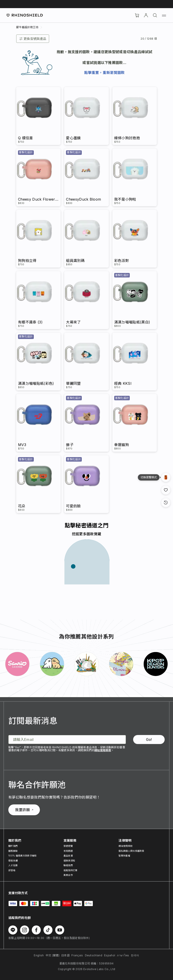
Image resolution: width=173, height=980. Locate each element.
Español (110, 955)
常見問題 (68, 851)
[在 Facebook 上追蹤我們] (36, 930)
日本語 (65, 955)
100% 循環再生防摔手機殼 (22, 856)
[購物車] (137, 15)
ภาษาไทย (123, 955)
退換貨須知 (69, 861)
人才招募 (13, 865)
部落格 (12, 870)
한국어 (135, 955)
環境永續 (13, 861)
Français (77, 955)
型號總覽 (68, 846)
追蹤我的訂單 (71, 870)
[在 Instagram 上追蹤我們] (25, 930)
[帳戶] (146, 15)
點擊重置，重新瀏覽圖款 (105, 73)
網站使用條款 (103, 750)
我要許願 (24, 810)
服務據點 (13, 851)
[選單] (164, 15)
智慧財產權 (124, 856)
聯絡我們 (68, 865)
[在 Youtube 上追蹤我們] (60, 930)
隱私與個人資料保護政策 (131, 851)
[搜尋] (155, 15)
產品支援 (68, 856)
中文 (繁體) (53, 955)
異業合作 (68, 875)
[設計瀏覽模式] (166, 477)
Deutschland (94, 955)
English (39, 955)
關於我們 (13, 846)
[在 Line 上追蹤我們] (13, 930)
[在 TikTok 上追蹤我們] (48, 930)
